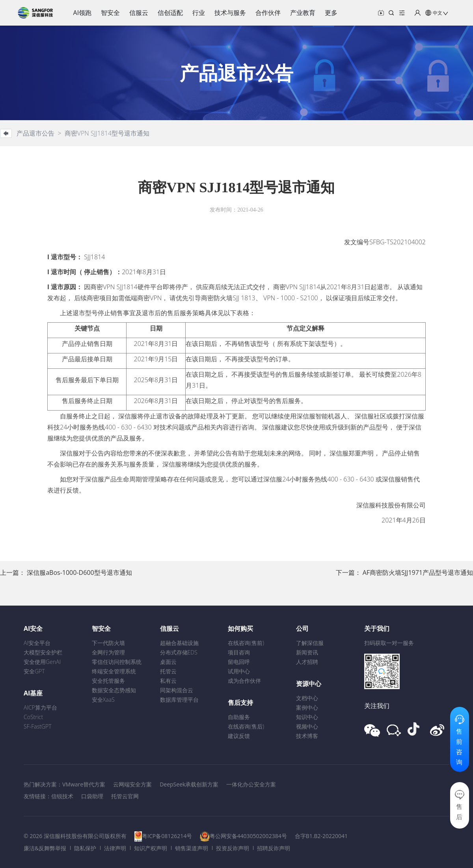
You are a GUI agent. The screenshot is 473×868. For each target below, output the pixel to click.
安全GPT (34, 671)
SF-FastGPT (38, 726)
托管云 (168, 671)
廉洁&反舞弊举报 (45, 848)
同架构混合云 (177, 690)
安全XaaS (103, 700)
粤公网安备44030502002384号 (248, 836)
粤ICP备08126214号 (167, 836)
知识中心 (307, 717)
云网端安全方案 (132, 784)
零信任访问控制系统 (117, 662)
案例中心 (307, 707)
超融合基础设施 (179, 643)
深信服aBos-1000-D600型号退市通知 (79, 572)
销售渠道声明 (192, 848)
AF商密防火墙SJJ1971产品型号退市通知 (418, 572)
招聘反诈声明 (274, 848)
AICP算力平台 (40, 707)
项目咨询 (239, 652)
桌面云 (168, 662)
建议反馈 (239, 736)
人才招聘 (307, 662)
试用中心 (239, 671)
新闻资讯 (307, 652)
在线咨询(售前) (246, 643)
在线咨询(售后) (246, 726)
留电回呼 (239, 662)
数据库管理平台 (179, 700)
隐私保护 (85, 848)
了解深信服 (310, 643)
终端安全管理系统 (114, 671)
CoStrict (33, 717)
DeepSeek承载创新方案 (189, 784)
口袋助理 (92, 796)
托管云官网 (125, 796)
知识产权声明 (151, 848)
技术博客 (307, 736)
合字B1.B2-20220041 (321, 836)
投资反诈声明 (233, 848)
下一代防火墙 (108, 643)
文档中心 (307, 698)
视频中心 (307, 726)
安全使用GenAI (42, 662)
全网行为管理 (108, 652)
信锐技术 (62, 796)
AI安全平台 (37, 643)
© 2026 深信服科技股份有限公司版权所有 (75, 836)
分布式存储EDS (179, 652)
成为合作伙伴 (244, 681)
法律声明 (115, 848)
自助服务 (239, 717)
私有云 (168, 681)
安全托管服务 (108, 681)
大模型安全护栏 (43, 652)
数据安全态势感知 (114, 690)
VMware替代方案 (84, 784)
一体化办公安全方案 (251, 784)
